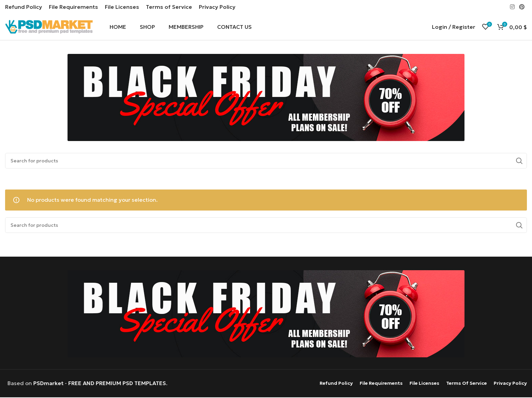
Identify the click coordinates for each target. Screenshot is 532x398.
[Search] (266, 161)
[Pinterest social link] (522, 7)
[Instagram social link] (512, 7)
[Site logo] (49, 26)
